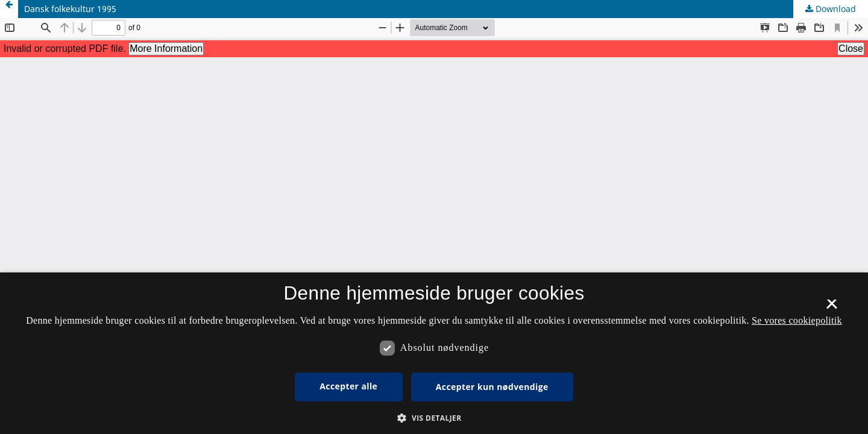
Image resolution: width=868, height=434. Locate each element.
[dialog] (434, 353)
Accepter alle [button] (348, 386)
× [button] (832, 308)
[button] (434, 418)
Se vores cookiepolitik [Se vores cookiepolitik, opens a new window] (797, 320)
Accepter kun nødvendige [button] (492, 387)
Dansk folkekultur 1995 (70, 9)
